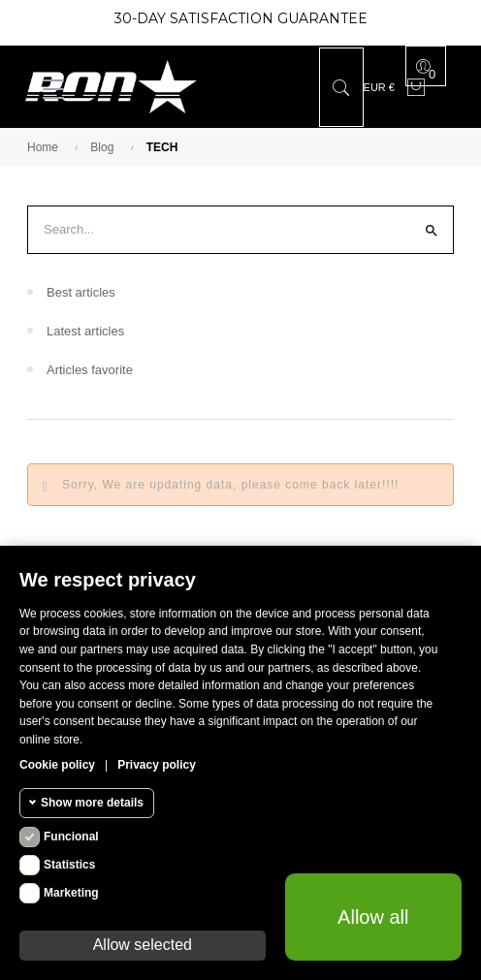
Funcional (71, 837)
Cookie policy (57, 765)
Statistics (69, 865)
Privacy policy (157, 765)
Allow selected (143, 945)
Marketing (71, 893)
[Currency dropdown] (379, 87)
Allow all (373, 917)
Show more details (92, 803)
